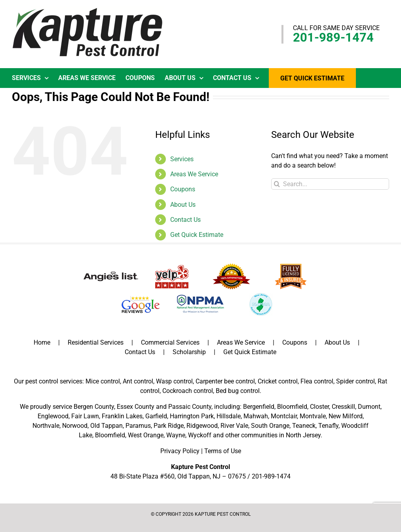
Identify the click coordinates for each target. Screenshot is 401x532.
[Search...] (330, 184)
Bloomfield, (111, 435)
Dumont (369, 407)
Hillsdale (229, 416)
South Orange (270, 426)
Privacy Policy (180, 451)
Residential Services (96, 342)
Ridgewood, (203, 426)
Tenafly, (329, 426)
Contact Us (185, 220)
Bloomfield (292, 407)
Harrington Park (192, 416)
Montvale (313, 416)
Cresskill (343, 407)
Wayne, (176, 435)
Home (42, 342)
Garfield (156, 416)
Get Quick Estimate (197, 235)
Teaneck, (304, 426)
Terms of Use (223, 451)
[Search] (277, 184)
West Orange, (146, 435)
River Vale (234, 426)
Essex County (136, 407)
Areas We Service (194, 174)
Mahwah (256, 416)
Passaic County (190, 407)
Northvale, (47, 426)
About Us (183, 205)
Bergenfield (259, 407)
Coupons (183, 189)
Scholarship (189, 352)
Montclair (284, 416)
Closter (319, 407)
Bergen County (94, 407)
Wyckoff (200, 435)
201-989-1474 (333, 37)
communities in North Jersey (281, 435)
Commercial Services (170, 342)
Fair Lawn (85, 416)
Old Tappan (106, 426)
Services (182, 159)
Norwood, (75, 426)
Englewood (53, 416)
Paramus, (139, 426)
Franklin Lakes (122, 416)
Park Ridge (169, 426)
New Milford (346, 416)
